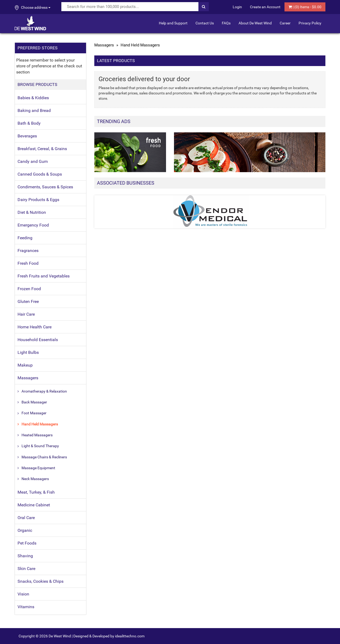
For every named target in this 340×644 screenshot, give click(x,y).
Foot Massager (34, 413)
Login (237, 7)
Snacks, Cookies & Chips (41, 581)
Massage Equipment (38, 468)
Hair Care (26, 314)
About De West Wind (255, 23)
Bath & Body (29, 123)
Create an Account (265, 7)
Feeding (25, 238)
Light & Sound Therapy (40, 446)
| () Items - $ (305, 7)
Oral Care (26, 518)
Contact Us (205, 23)
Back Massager (34, 402)
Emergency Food (33, 225)
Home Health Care (35, 327)
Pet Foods (27, 543)
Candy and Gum (33, 161)
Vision (23, 594)
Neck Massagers (35, 479)
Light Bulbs (28, 352)
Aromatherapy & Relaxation (44, 391)
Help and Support (173, 23)
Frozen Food (29, 289)
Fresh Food (28, 263)
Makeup (25, 365)
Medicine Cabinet (34, 505)
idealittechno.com (130, 636)
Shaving (25, 556)
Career (285, 23)
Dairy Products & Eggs (38, 200)
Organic (25, 530)
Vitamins (26, 607)
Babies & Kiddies (33, 98)
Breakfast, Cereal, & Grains (42, 149)
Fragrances (28, 251)
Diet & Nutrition (32, 212)
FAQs (226, 23)
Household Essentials (38, 340)
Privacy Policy (310, 23)
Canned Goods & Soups (40, 174)
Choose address (33, 8)
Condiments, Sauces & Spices (45, 187)
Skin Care (26, 569)
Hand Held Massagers (40, 424)
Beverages (27, 136)
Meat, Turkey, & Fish (36, 492)
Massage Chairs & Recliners (44, 457)
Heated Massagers (37, 435)
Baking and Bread (34, 110)
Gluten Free (28, 301)
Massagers (28, 378)
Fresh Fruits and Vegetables (44, 276)
